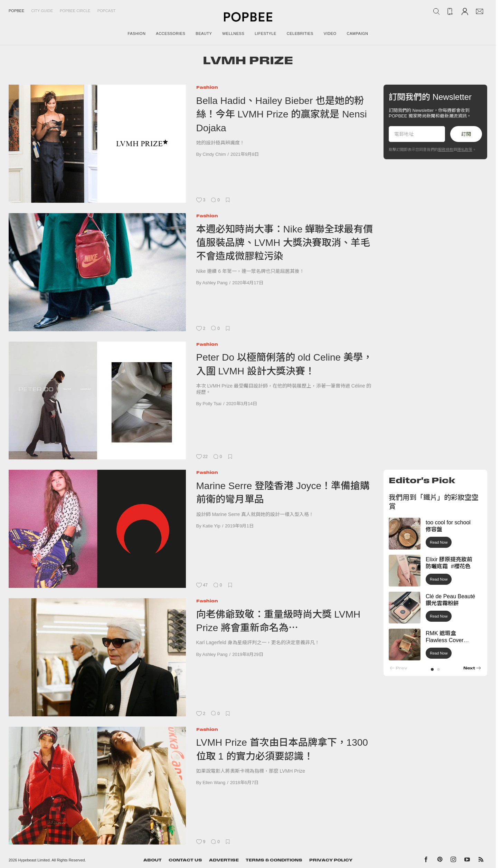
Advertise (224, 860)
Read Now (439, 542)
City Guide (42, 11)
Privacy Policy (331, 860)
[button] (432, 669)
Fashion (207, 87)
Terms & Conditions (274, 860)
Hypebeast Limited (34, 860)
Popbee (16, 11)
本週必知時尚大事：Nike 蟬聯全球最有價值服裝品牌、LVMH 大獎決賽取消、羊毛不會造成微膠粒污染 (285, 243)
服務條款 (446, 150)
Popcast (107, 11)
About (153, 860)
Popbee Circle (75, 11)
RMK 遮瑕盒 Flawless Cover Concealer (445, 641)
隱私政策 (465, 150)
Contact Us (185, 860)
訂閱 (466, 134)
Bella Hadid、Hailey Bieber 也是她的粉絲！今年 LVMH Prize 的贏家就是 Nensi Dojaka (282, 114)
